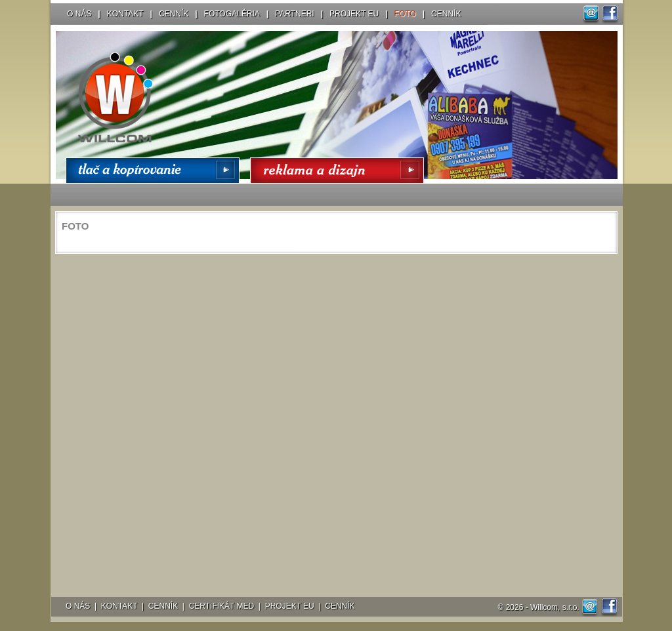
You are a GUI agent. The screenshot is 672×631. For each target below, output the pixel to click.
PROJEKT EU (354, 14)
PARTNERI (295, 14)
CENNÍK (174, 14)
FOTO (405, 14)
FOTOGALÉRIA (232, 14)
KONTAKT (125, 14)
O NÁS (79, 14)
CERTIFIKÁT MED (222, 606)
